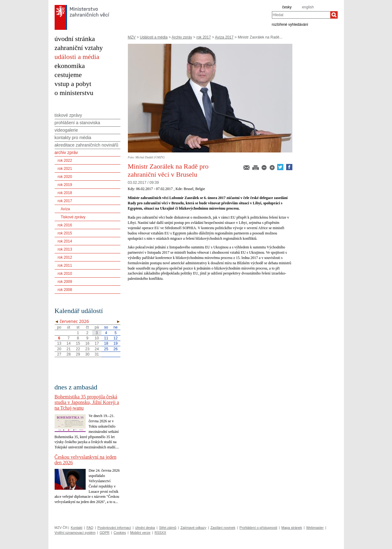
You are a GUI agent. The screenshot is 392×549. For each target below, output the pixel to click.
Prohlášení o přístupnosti (259, 528)
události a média (77, 57)
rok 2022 (65, 161)
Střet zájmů (168, 528)
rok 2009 (65, 282)
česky (287, 7)
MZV (132, 37)
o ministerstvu (74, 93)
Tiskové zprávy (73, 217)
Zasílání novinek (223, 528)
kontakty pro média (73, 138)
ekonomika (70, 66)
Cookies (120, 533)
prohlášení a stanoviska (77, 123)
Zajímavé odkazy (194, 528)
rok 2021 (65, 169)
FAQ (90, 528)
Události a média (154, 37)
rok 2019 (65, 185)
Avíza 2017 (224, 37)
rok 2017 (204, 37)
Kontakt (77, 528)
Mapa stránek (292, 528)
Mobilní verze (140, 533)
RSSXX (160, 533)
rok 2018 (65, 193)
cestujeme (68, 75)
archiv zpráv (66, 152)
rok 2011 (65, 265)
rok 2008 (65, 290)
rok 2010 (65, 274)
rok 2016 (65, 225)
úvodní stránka (75, 39)
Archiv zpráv (182, 37)
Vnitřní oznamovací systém (75, 533)
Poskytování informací (114, 528)
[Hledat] (334, 15)
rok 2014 (65, 241)
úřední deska (145, 528)
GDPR (105, 533)
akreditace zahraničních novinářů (86, 145)
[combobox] (301, 15)
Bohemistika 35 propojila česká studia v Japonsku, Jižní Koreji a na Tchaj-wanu (87, 402)
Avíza (65, 209)
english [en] (308, 7)
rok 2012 (65, 257)
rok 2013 (65, 249)
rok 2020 (65, 177)
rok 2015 (65, 233)
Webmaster (315, 528)
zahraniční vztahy (79, 48)
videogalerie (66, 130)
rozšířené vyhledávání (290, 24)
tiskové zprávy (68, 115)
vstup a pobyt (73, 84)
